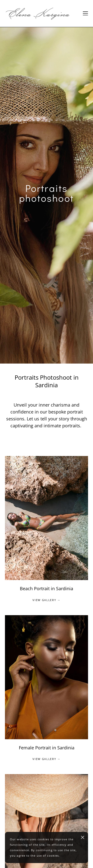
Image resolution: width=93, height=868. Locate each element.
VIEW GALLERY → (46, 600)
